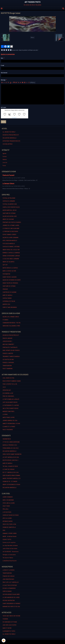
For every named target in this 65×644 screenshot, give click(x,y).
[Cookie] (4, 640)
